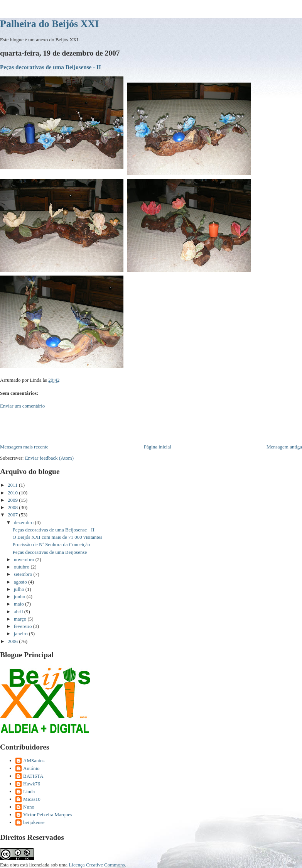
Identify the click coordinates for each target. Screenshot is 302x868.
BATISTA (33, 776)
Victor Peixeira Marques (48, 815)
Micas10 (32, 799)
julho (20, 589)
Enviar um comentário (22, 406)
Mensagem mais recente (24, 447)
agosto (21, 582)
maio (19, 604)
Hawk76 (32, 784)
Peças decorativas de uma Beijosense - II (51, 67)
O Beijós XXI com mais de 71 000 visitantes (57, 537)
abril (19, 612)
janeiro (21, 634)
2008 (13, 507)
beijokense (34, 822)
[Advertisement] (90, 426)
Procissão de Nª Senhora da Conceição (51, 544)
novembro (25, 559)
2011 (13, 485)
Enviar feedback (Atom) (49, 458)
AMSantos (34, 761)
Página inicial (158, 447)
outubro (22, 567)
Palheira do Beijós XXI (49, 24)
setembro (24, 574)
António (31, 768)
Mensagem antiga (284, 447)
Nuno (29, 807)
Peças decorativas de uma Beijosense (50, 552)
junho (20, 596)
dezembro (24, 522)
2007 (13, 515)
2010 (13, 493)
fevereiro (24, 626)
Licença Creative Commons (97, 865)
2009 (13, 500)
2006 (13, 641)
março (21, 619)
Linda (29, 791)
